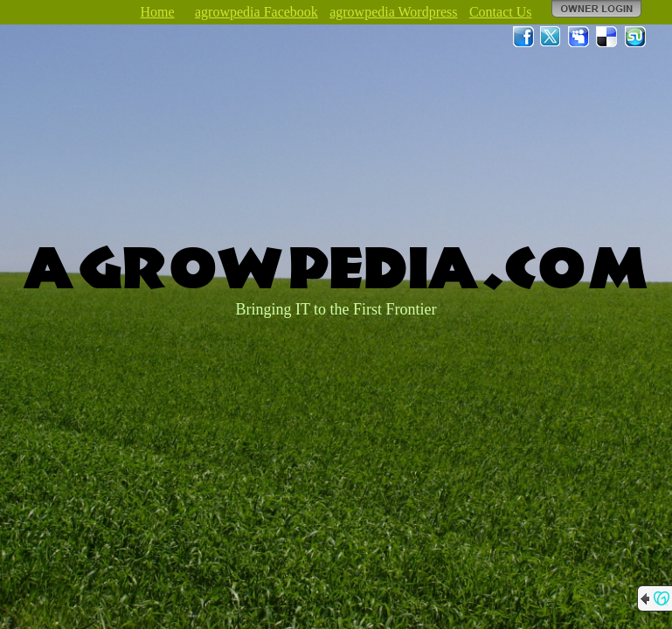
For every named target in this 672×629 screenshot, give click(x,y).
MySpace (579, 37)
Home (158, 12)
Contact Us (501, 12)
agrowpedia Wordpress (393, 12)
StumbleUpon (635, 37)
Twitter (551, 37)
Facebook (523, 37)
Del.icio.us (607, 37)
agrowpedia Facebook (256, 12)
